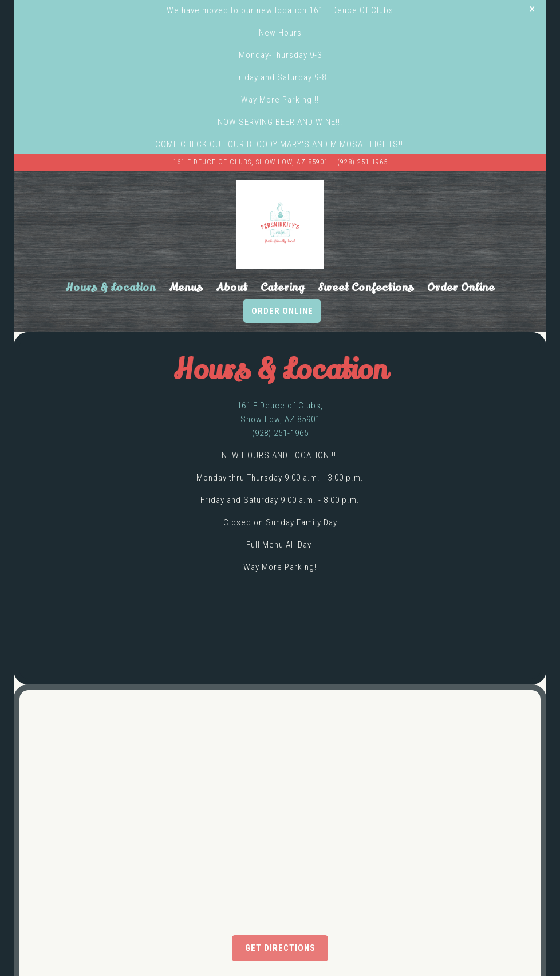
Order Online (282, 293)
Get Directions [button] (280, 931)
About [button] (232, 270)
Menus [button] (186, 270)
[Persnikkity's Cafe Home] (280, 207)
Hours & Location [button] (111, 270)
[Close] (532, 9)
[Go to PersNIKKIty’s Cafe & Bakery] (251, 145)
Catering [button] (283, 270)
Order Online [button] (461, 270)
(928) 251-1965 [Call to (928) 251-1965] (362, 144)
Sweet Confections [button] (366, 270)
